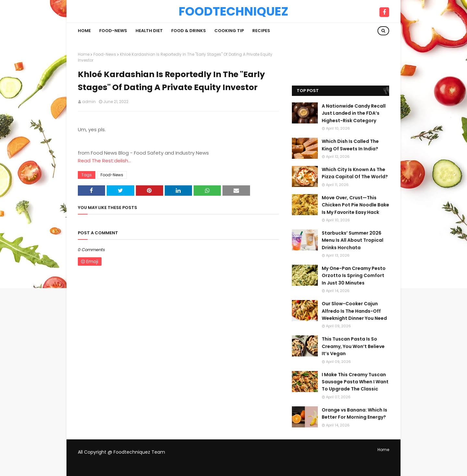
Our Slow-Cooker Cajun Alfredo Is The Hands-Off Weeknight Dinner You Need (354, 311)
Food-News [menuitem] (113, 31)
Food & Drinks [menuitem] (189, 31)
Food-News (105, 54)
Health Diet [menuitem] (149, 31)
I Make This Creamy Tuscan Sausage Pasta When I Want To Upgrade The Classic (355, 382)
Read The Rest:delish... (104, 161)
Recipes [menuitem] (261, 31)
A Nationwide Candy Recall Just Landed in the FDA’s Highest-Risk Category (354, 113)
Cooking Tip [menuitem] (229, 31)
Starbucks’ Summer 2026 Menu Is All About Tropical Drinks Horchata (353, 240)
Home (84, 54)
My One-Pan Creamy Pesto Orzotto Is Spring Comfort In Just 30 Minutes (354, 276)
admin (89, 102)
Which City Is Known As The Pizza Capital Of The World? (355, 173)
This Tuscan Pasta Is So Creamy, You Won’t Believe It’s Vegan (353, 346)
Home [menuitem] (84, 31)
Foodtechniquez (233, 11)
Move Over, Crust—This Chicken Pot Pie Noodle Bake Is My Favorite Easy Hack (355, 205)
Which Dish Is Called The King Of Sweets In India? (350, 145)
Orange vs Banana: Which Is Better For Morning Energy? (354, 413)
